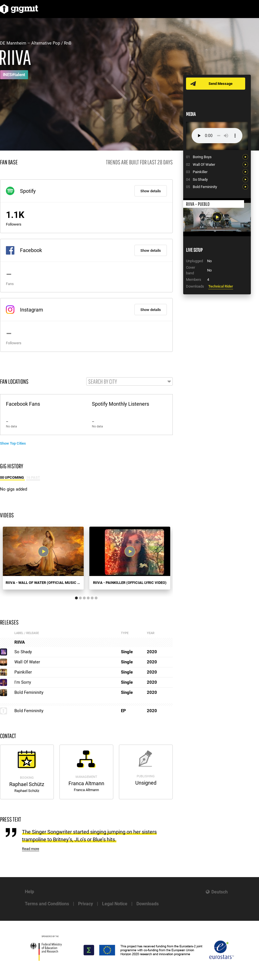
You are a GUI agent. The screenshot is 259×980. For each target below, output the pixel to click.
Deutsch (220, 892)
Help (29, 892)
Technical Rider (221, 286)
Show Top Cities (13, 443)
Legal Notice (115, 904)
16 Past (33, 477)
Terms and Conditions (47, 904)
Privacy (86, 904)
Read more (31, 849)
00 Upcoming (12, 477)
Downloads (148, 904)
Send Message (221, 84)
